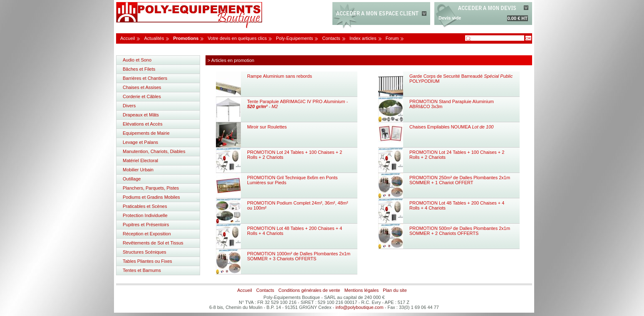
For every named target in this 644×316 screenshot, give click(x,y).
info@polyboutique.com (360, 307)
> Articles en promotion (231, 60)
